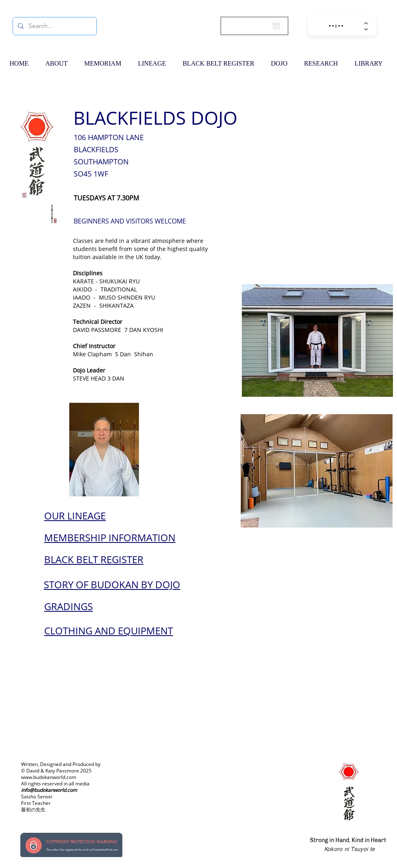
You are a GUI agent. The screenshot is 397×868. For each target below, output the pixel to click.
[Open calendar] (276, 26)
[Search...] (54, 26)
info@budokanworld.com (49, 790)
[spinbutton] (336, 26)
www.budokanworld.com (49, 777)
